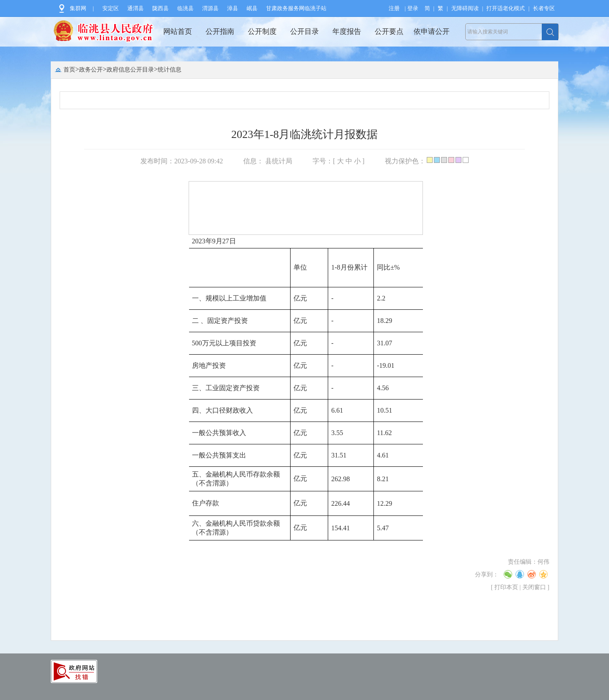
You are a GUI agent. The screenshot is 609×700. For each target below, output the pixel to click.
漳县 (233, 8)
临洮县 (185, 8)
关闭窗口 (534, 587)
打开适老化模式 (506, 8)
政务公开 (91, 70)
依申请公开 (432, 32)
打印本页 (506, 587)
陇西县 (160, 8)
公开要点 (389, 32)
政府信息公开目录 (130, 70)
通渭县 (136, 8)
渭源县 (210, 8)
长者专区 (544, 8)
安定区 (111, 8)
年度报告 (347, 32)
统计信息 (170, 70)
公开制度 (262, 32)
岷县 (252, 8)
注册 (394, 8)
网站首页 (178, 32)
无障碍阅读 (465, 8)
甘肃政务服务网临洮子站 (296, 8)
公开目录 (304, 32)
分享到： (487, 575)
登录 (413, 8)
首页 (69, 70)
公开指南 (220, 32)
